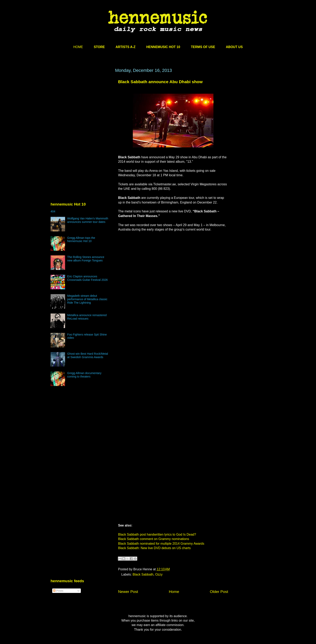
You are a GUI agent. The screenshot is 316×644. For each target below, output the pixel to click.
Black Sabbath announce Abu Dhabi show (160, 82)
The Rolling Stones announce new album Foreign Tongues (86, 259)
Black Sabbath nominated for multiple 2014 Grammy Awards (161, 544)
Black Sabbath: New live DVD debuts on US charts (154, 548)
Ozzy (159, 574)
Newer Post (128, 592)
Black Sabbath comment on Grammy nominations (154, 539)
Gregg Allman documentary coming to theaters (84, 375)
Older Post (219, 592)
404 (53, 211)
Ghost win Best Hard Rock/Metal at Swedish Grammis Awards (88, 355)
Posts (58, 591)
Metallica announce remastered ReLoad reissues (87, 317)
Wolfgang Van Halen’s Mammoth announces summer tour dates (88, 220)
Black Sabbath (143, 574)
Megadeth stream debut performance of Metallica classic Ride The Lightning (87, 299)
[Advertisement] (81, 106)
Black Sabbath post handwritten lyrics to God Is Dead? (157, 534)
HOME (78, 47)
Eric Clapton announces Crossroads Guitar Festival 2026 (88, 278)
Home (174, 592)
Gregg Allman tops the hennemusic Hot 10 (81, 240)
